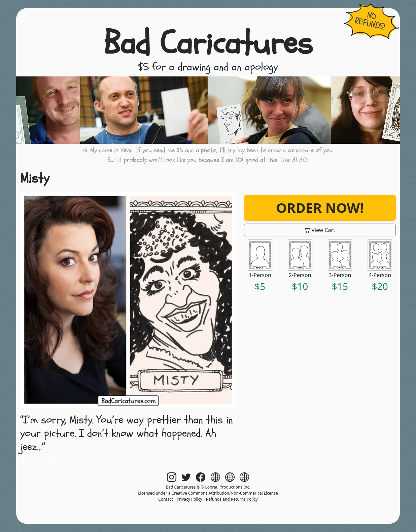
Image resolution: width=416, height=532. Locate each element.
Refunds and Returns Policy (232, 499)
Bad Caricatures (208, 43)
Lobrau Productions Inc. (228, 487)
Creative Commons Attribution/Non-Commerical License (225, 493)
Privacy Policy (189, 499)
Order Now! (320, 208)
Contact (165, 499)
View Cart (320, 230)
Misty (35, 178)
